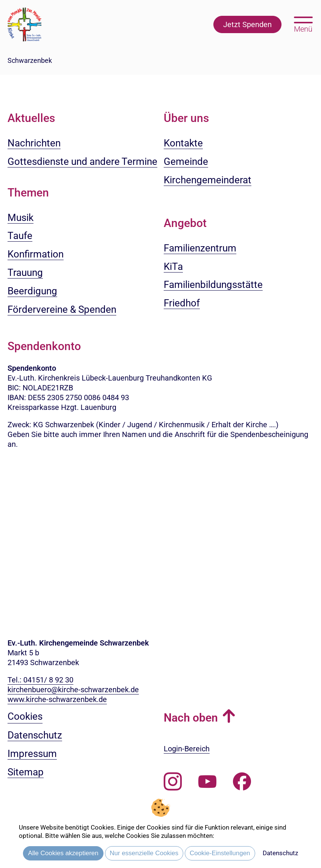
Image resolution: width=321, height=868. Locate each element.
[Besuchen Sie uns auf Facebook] (242, 782)
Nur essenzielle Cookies (144, 853)
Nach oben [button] (191, 718)
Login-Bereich (187, 749)
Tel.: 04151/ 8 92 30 (40, 680)
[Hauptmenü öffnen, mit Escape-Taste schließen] (303, 24)
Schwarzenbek (30, 60)
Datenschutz (280, 853)
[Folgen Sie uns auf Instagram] (173, 782)
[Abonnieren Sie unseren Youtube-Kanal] (207, 782)
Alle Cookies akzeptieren (63, 853)
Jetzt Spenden (247, 24)
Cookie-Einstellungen (220, 853)
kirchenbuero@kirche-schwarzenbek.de (73, 690)
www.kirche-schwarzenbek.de (57, 699)
